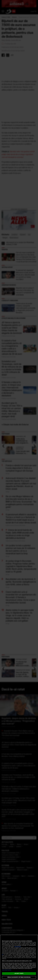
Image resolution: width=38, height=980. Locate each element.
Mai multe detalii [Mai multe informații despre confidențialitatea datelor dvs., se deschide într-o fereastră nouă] (18, 947)
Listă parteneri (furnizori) (7, 970)
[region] (19, 957)
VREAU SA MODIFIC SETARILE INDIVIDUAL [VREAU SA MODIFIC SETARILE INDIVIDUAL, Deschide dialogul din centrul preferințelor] (19, 977)
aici (3, 954)
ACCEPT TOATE (19, 973)
